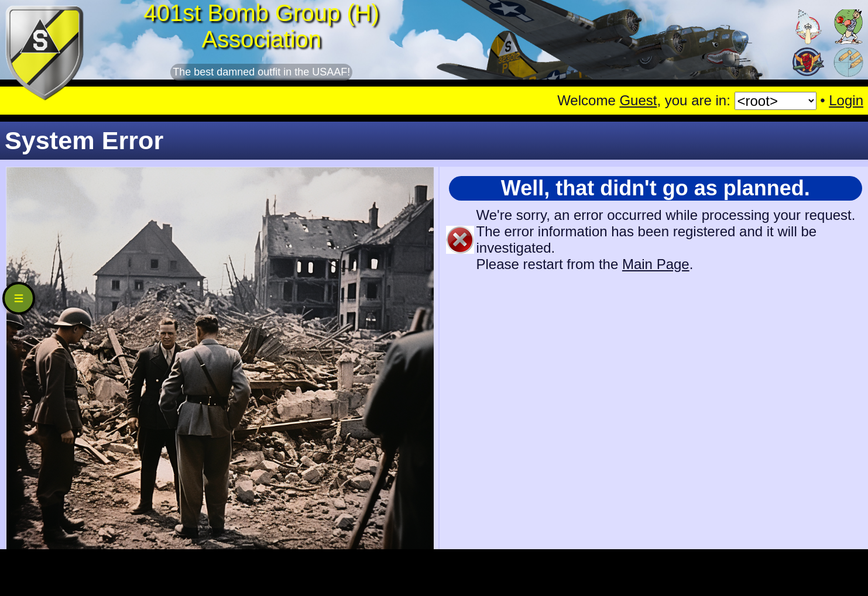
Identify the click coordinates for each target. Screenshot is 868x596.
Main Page (656, 264)
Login (846, 100)
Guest (638, 100)
